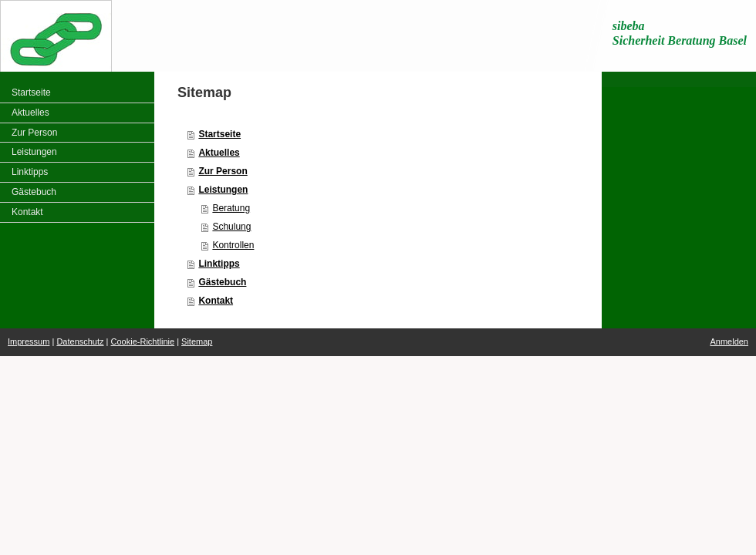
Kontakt (216, 301)
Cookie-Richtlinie (143, 341)
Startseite (219, 134)
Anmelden (729, 341)
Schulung (231, 227)
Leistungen (223, 190)
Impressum (29, 341)
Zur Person (223, 171)
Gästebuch (222, 282)
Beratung (231, 208)
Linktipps (219, 264)
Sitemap (197, 341)
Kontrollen (233, 245)
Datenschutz (80, 341)
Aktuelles (219, 153)
